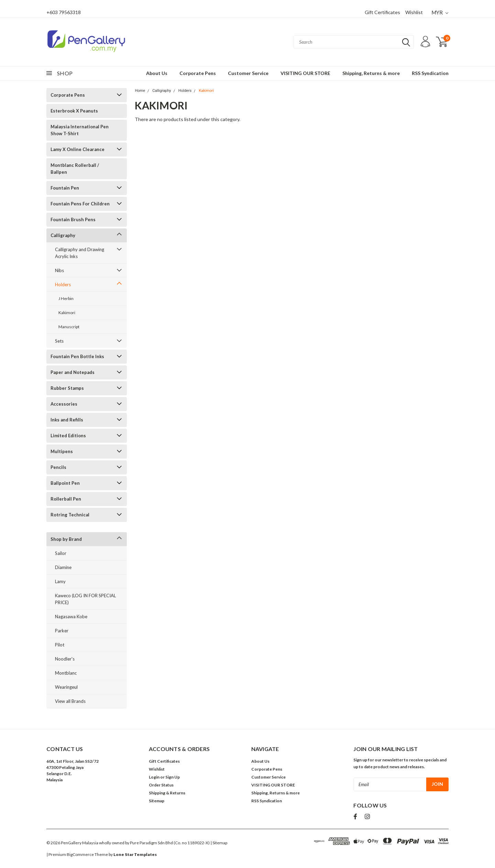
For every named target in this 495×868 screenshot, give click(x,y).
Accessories (64, 404)
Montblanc (66, 673)
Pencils (58, 467)
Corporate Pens (198, 73)
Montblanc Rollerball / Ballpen (75, 169)
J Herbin (66, 298)
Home (140, 91)
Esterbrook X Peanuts (74, 111)
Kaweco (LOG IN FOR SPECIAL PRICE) (85, 599)
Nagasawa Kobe (71, 617)
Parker (62, 631)
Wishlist (414, 12)
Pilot (60, 645)
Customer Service (248, 73)
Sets (59, 341)
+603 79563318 (64, 12)
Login (154, 777)
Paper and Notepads (73, 372)
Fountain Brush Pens (73, 219)
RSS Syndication (430, 73)
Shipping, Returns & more (371, 73)
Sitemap (157, 801)
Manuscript (69, 327)
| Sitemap (219, 843)
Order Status (161, 785)
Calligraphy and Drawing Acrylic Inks (80, 253)
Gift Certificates (382, 12)
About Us (157, 73)
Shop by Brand (66, 539)
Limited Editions (68, 436)
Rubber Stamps (67, 388)
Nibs (59, 270)
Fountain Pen (65, 188)
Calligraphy (63, 235)
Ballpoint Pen (65, 483)
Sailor (61, 553)
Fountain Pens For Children (80, 204)
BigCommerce (80, 854)
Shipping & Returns (167, 793)
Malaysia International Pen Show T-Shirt (80, 130)
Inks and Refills (67, 420)
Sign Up (173, 777)
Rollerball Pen (66, 499)
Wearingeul (66, 687)
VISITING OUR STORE (305, 73)
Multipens (62, 451)
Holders (63, 285)
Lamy (60, 581)
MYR (440, 12)
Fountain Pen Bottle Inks (77, 356)
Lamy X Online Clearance (78, 149)
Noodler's (65, 659)
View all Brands (70, 701)
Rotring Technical (70, 515)
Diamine (63, 567)
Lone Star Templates (135, 854)
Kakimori (67, 313)
